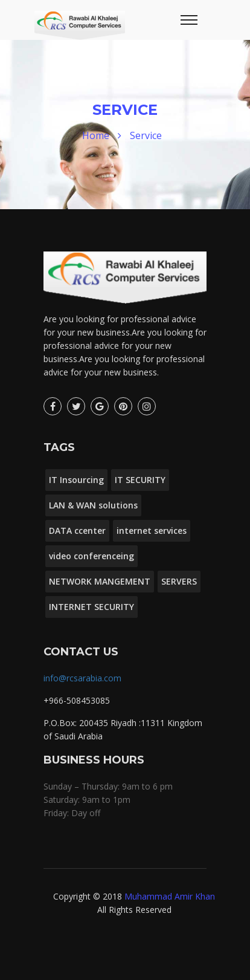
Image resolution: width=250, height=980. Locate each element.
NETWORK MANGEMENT (100, 581)
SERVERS (179, 581)
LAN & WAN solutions (93, 505)
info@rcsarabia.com (82, 678)
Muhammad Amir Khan (170, 896)
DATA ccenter (77, 531)
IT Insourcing (76, 480)
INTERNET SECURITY (91, 607)
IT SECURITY (140, 480)
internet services (152, 531)
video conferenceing (91, 556)
